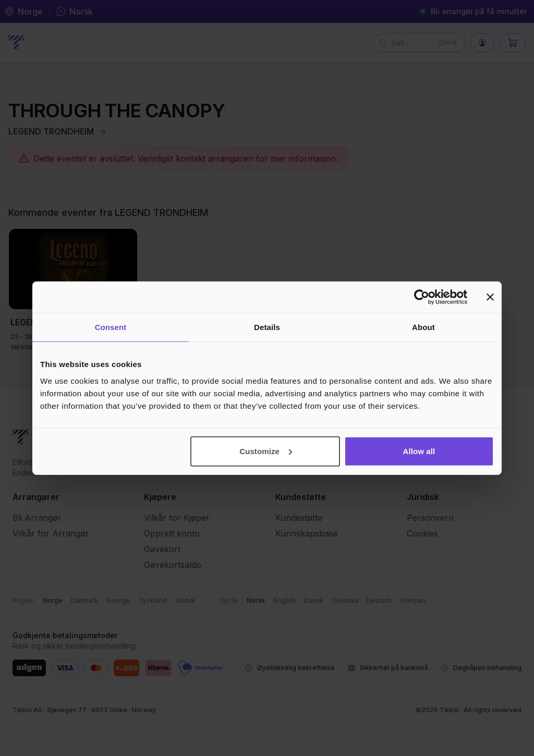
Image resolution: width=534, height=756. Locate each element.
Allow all (419, 451)
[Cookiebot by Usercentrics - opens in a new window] (422, 297)
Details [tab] (267, 327)
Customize (266, 451)
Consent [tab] (111, 327)
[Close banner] (490, 297)
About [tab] (423, 327)
